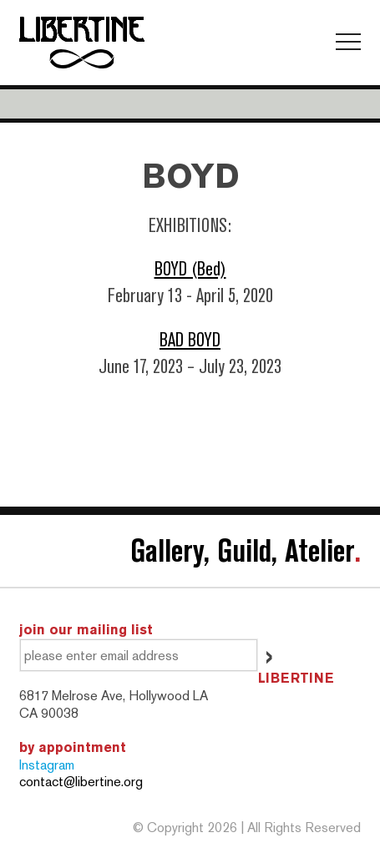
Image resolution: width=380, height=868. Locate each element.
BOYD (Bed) (190, 269)
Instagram (47, 765)
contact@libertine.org (81, 782)
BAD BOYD (190, 340)
